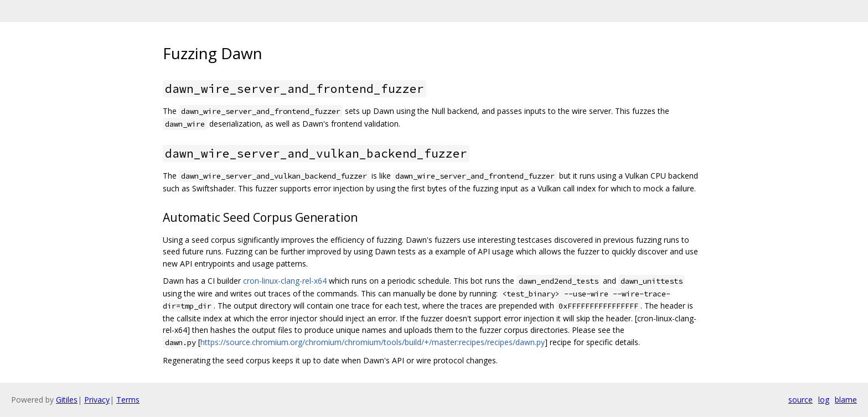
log (824, 400)
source (800, 400)
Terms (128, 400)
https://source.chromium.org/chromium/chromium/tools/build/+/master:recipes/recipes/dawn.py (373, 342)
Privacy (97, 400)
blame (846, 400)
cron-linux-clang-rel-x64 (285, 281)
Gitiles (67, 400)
